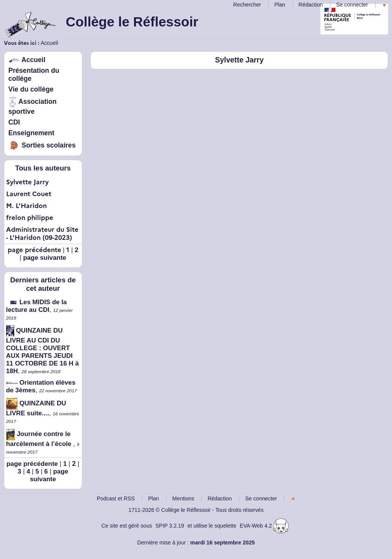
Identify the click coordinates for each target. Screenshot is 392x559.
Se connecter (352, 5)
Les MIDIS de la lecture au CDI (37, 306)
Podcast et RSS (116, 498)
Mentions (183, 498)
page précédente (32, 464)
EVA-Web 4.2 (264, 526)
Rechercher (247, 5)
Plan (280, 5)
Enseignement (31, 133)
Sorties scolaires (42, 145)
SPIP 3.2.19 (170, 526)
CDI (14, 122)
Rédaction (311, 5)
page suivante (45, 258)
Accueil (49, 43)
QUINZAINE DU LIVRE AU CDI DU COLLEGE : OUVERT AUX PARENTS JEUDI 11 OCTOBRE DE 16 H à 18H (42, 351)
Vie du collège (31, 89)
